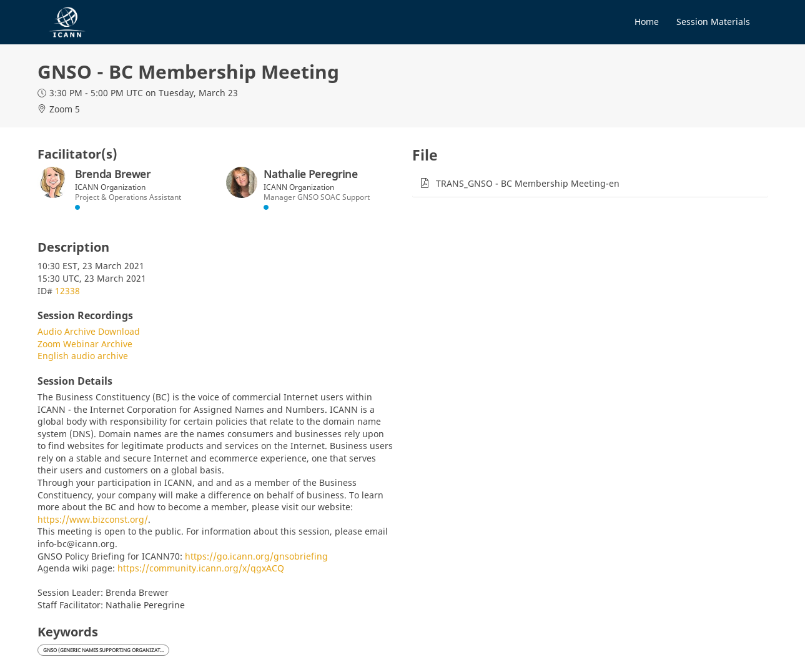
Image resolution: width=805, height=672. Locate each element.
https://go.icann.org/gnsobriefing (256, 556)
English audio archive (83, 356)
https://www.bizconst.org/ (93, 519)
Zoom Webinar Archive (85, 344)
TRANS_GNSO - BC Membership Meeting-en (528, 183)
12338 (67, 291)
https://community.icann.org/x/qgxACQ (201, 568)
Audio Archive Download (89, 331)
